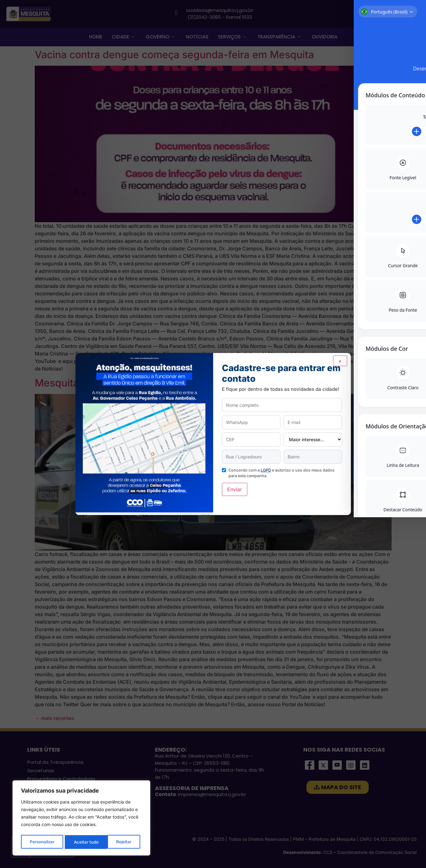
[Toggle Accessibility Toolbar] (413, 421)
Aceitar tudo (121, 842)
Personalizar (42, 842)
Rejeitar (82, 842)
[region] (81, 819)
